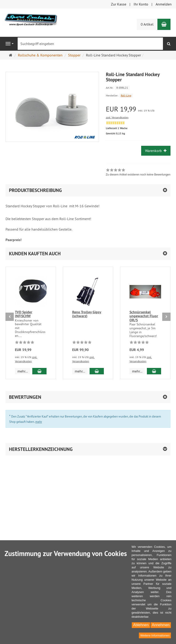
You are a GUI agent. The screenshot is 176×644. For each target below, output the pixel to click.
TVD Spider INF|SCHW (24, 314)
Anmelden (164, 4)
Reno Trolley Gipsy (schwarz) (87, 314)
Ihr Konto (141, 4)
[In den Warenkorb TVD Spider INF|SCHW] (39, 371)
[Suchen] (169, 44)
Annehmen (161, 625)
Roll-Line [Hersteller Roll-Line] (126, 95)
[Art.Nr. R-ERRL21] (138, 87)
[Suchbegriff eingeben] (90, 44)
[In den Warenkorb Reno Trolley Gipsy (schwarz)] (97, 371)
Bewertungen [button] (25, 397)
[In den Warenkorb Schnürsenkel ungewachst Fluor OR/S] (154, 371)
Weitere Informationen (155, 635)
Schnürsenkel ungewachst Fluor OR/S (144, 316)
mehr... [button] (23, 371)
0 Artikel (147, 24)
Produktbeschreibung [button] (35, 190)
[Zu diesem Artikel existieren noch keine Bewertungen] (25, 343)
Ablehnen (141, 625)
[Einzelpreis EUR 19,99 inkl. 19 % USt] (138, 109)
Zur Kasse (119, 4)
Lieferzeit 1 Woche (117, 128)
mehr (39, 422)
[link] (138, 173)
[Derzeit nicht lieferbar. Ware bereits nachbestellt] (115, 123)
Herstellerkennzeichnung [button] (41, 449)
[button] (88, 254)
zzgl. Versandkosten (117, 117)
